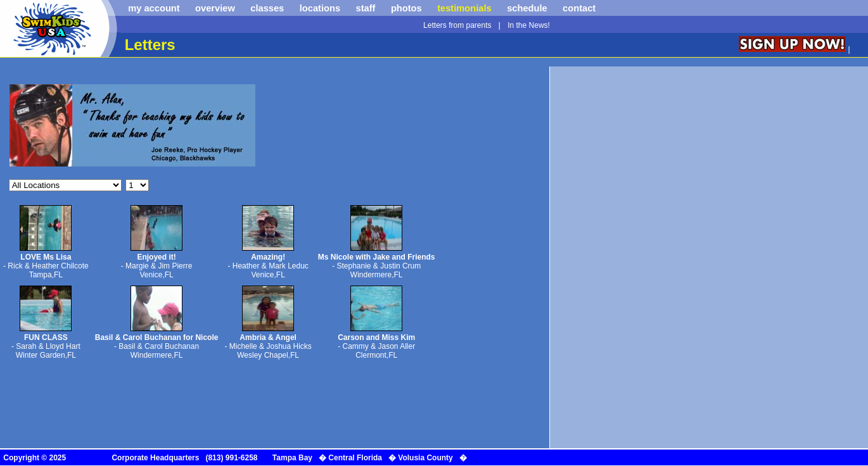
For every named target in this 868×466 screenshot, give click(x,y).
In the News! (529, 25)
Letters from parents (457, 25)
